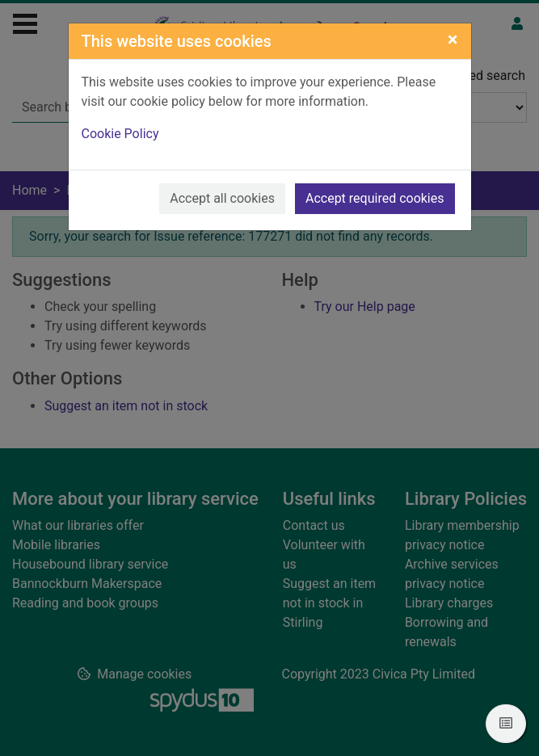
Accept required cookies (375, 198)
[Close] (453, 40)
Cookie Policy (120, 134)
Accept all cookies (222, 198)
